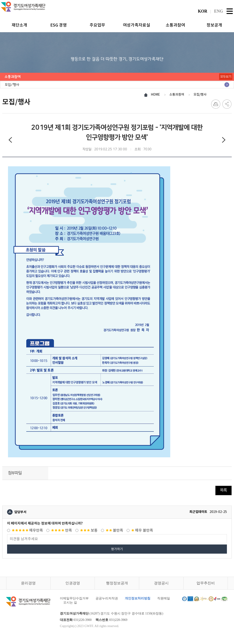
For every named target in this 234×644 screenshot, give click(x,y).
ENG (219, 11)
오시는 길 (70, 602)
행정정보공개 (117, 583)
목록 (223, 490)
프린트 (216, 104)
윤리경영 (28, 583)
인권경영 (73, 583)
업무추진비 (206, 583)
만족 (62, 530)
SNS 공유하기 (227, 104)
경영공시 (161, 583)
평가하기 (117, 549)
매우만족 (27, 530)
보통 (89, 530)
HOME (155, 94)
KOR (203, 11)
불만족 (114, 530)
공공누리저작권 (107, 598)
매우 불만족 (142, 530)
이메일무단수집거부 (74, 598)
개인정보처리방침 (138, 598)
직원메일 (164, 598)
